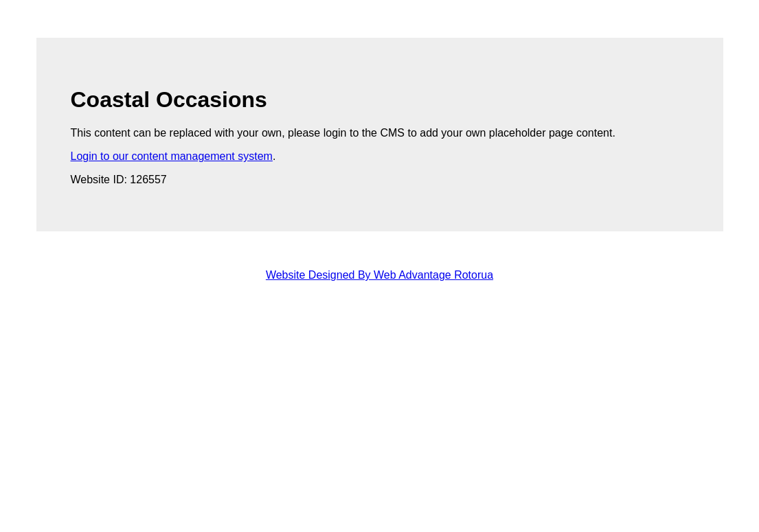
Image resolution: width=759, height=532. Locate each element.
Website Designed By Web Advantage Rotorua (379, 275)
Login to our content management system (172, 156)
